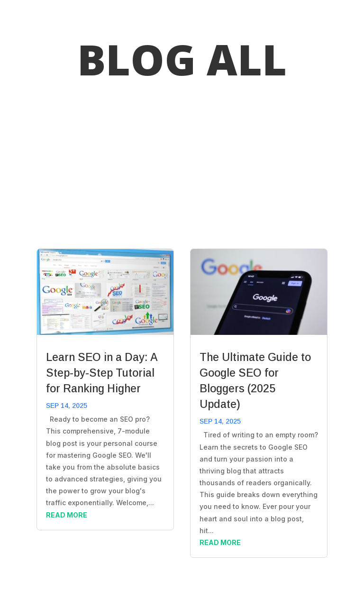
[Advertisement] (182, 166)
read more (67, 515)
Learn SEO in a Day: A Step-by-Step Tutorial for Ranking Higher (102, 373)
